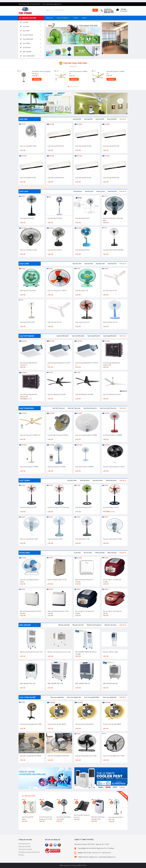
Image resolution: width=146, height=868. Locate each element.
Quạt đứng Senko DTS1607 (83, 507)
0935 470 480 (109, 11)
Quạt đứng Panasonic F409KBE (29, 467)
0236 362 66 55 (106, 853)
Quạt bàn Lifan (100, 264)
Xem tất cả (123, 119)
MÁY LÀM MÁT (25, 625)
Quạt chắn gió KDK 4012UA (56, 178)
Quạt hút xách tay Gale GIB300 (57, 724)
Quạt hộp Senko (85, 480)
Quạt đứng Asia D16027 (82, 218)
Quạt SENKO (25, 480)
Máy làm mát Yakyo (111, 625)
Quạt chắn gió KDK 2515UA (28, 178)
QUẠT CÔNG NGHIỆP (27, 697)
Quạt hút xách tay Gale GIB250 (84, 724)
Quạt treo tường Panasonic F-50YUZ (114, 467)
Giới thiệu (21, 855)
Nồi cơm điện (88, 553)
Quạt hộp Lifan (112, 264)
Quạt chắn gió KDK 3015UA (111, 146)
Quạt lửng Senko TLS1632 (111, 507)
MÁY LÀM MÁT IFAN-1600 (28, 684)
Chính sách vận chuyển (25, 849)
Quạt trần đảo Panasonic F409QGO (58, 435)
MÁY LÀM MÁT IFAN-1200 (55, 684)
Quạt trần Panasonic (74, 408)
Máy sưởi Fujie (112, 553)
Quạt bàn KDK (77, 119)
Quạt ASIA (24, 191)
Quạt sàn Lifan (77, 264)
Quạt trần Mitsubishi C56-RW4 (84, 394)
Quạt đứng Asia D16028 (55, 218)
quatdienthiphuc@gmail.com (107, 857)
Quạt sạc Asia (101, 191)
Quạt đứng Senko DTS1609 (28, 507)
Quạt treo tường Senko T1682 (29, 539)
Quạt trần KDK (100, 119)
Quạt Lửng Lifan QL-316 (110, 322)
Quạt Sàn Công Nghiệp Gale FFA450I (58, 756)
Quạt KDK (23, 119)
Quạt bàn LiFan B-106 (82, 291)
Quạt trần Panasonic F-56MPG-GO (30, 435)
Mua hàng (37, 79)
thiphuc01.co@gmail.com (90, 857)
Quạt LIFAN (24, 264)
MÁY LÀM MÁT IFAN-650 (110, 684)
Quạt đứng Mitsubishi (110, 336)
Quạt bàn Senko (72, 480)
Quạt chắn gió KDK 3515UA (83, 146)
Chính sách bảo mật (24, 844)
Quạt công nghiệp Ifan (57, 697)
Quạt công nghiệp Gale (110, 697)
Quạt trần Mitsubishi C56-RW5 (57, 394)
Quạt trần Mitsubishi (78, 336)
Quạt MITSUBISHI (27, 336)
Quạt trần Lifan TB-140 (110, 291)
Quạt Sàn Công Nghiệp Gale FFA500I (31, 756)
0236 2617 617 (109, 13)
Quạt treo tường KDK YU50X (28, 146)
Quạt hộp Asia (78, 191)
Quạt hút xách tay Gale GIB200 (112, 724)
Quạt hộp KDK (88, 119)
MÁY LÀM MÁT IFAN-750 (83, 684)
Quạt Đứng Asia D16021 (82, 250)
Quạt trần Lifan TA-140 (55, 322)
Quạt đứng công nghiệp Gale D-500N (31, 724)
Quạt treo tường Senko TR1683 (112, 539)
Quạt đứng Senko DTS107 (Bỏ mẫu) (58, 507)
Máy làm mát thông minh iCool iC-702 (31, 652)
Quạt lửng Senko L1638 (82, 539)
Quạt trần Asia (112, 191)
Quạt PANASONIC (27, 408)
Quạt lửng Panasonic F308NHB (84, 467)
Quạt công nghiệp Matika (92, 697)
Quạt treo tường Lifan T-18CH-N (57, 291)
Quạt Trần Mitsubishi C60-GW (112, 394)
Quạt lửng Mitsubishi (94, 336)
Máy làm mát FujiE (64, 625)
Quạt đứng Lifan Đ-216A (27, 322)
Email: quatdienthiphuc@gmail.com (52, 4)
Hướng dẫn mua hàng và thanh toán (29, 852)
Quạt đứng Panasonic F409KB (57, 467)
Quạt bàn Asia (89, 191)
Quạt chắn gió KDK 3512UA (83, 178)
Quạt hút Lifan (89, 264)
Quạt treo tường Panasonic (108, 408)
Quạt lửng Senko (98, 480)
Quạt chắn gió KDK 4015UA (56, 146)
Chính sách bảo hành (25, 847)
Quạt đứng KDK (112, 119)
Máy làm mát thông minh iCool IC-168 (59, 652)
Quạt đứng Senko (111, 480)
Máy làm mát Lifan (78, 625)
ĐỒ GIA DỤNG (25, 553)
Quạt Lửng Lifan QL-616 (82, 322)
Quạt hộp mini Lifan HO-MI (28, 291)
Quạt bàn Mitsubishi (63, 336)
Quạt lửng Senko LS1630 (55, 539)
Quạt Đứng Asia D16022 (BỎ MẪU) (113, 250)
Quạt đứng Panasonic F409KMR (113, 435)
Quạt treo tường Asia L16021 (29, 250)
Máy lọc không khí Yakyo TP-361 (57, 580)
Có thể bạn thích (29, 796)
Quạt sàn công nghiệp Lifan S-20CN (86, 756)
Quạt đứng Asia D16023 (27, 218)
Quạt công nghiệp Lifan (74, 697)
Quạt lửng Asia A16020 (55, 250)
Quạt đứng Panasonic (90, 408)
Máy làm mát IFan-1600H (111, 652)
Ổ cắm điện (77, 553)
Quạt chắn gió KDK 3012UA (111, 178)
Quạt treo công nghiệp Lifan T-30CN (114, 756)
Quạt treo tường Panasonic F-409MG (86, 435)
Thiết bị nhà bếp (100, 553)
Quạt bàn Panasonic (59, 408)
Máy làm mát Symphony (94, 625)
